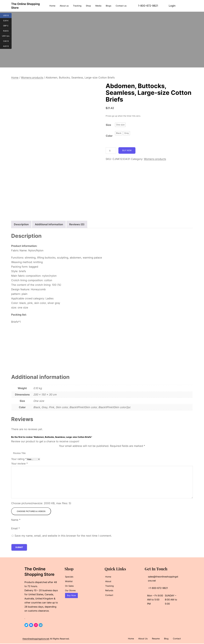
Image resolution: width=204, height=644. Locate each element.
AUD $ (7, 46)
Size (108, 125)
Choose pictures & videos (31, 511)
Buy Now (127, 150)
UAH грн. (7, 36)
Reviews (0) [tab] (77, 224)
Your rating (19, 459)
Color (109, 136)
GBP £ (7, 26)
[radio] (120, 125)
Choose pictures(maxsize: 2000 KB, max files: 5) (41, 503)
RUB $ (7, 31)
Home (15, 78)
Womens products (32, 78)
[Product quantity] (111, 150)
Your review (19, 464)
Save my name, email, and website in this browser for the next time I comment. (63, 536)
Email (15, 529)
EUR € (7, 21)
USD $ (7, 16)
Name (16, 520)
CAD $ (7, 41)
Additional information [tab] (49, 224)
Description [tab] (21, 224)
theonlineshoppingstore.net (36, 639)
